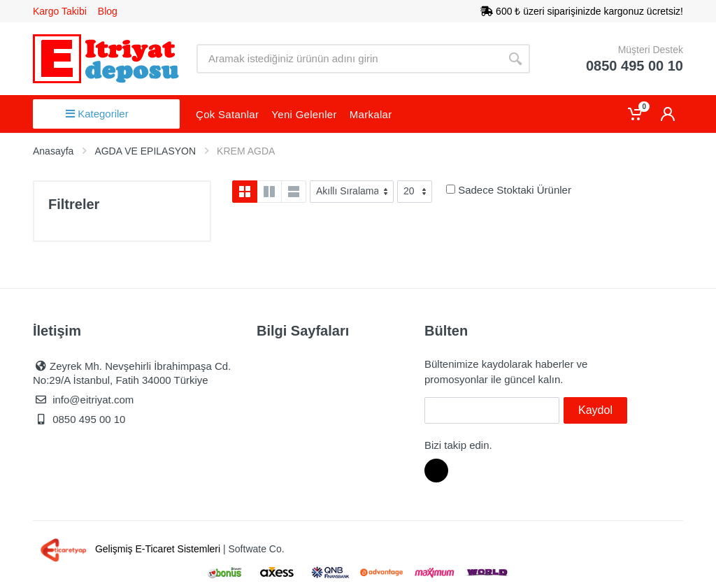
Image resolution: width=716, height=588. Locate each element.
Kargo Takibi (60, 11)
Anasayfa (53, 151)
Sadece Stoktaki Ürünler (515, 190)
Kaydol (595, 410)
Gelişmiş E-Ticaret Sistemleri (128, 549)
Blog (108, 11)
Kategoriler (97, 114)
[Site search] (349, 59)
